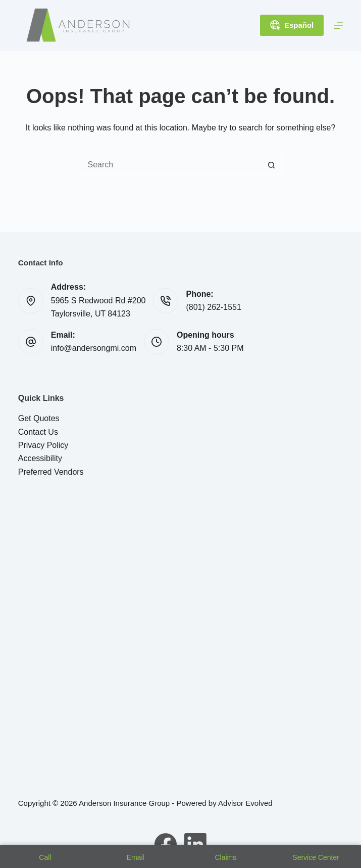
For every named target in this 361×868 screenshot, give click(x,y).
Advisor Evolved (245, 803)
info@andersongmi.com (94, 348)
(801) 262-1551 (213, 307)
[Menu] (338, 25)
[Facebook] (166, 844)
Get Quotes (39, 418)
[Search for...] (171, 165)
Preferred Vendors (51, 472)
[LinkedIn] (195, 844)
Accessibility (40, 458)
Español (292, 25)
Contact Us (38, 432)
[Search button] (272, 165)
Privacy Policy (43, 445)
